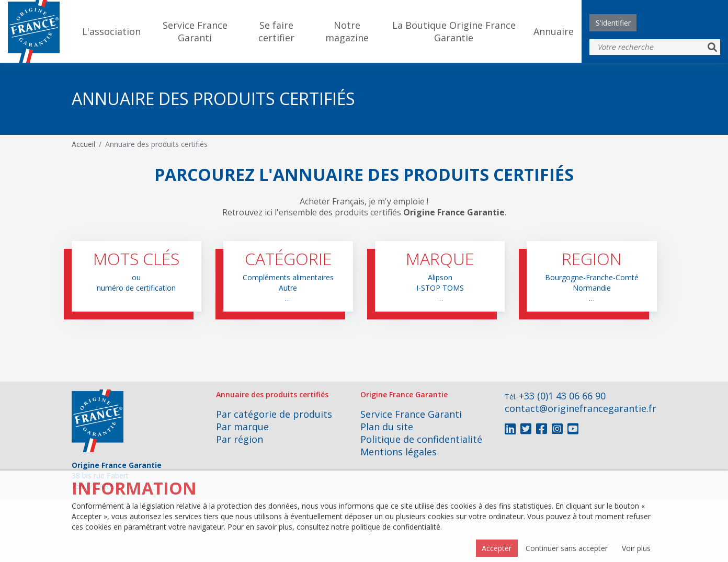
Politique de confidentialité (421, 439)
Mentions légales (399, 452)
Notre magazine (347, 31)
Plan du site (387, 427)
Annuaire (554, 31)
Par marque (242, 427)
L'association (111, 31)
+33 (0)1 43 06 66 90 (562, 396)
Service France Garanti (195, 31)
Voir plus (636, 548)
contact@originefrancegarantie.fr (581, 408)
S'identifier (613, 23)
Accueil (83, 144)
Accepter (497, 548)
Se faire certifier (276, 31)
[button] (136, 276)
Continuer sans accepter (567, 548)
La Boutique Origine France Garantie (454, 31)
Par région (240, 439)
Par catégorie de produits (274, 414)
